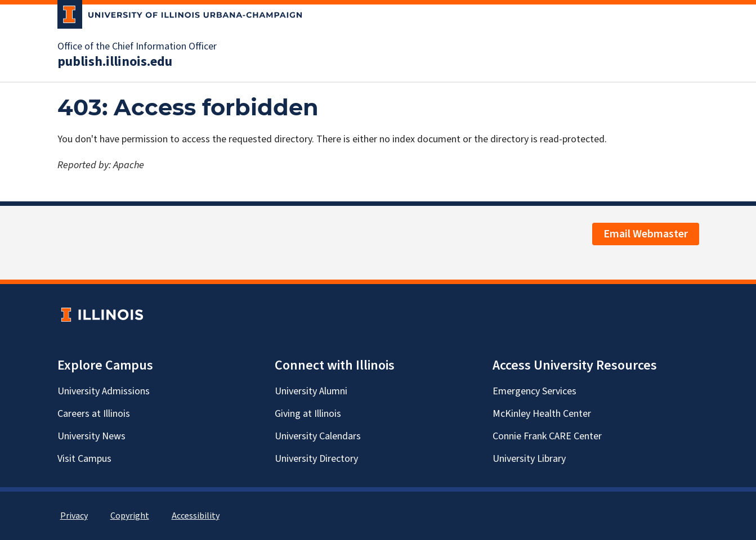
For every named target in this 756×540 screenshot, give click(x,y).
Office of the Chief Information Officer (137, 47)
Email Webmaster (646, 234)
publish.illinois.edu (115, 62)
